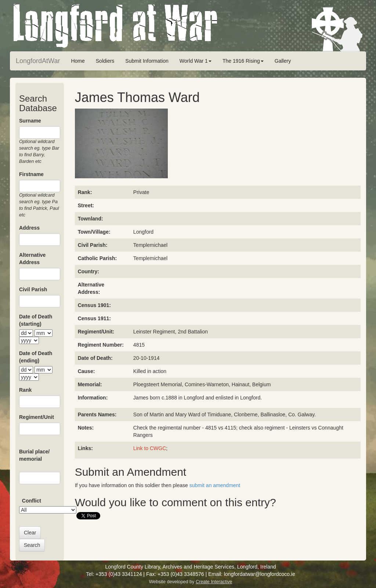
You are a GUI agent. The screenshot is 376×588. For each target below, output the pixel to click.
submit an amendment (215, 485)
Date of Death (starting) (36, 320)
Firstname (31, 174)
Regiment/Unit (37, 417)
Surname (30, 121)
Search (32, 545)
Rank (25, 390)
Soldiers (105, 61)
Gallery (283, 61)
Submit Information (147, 61)
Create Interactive (214, 582)
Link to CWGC (150, 448)
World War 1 (196, 61)
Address (29, 228)
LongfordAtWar (38, 61)
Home (78, 61)
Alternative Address (32, 259)
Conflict (32, 501)
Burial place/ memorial (34, 455)
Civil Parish (33, 289)
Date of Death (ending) (36, 357)
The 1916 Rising (243, 61)
